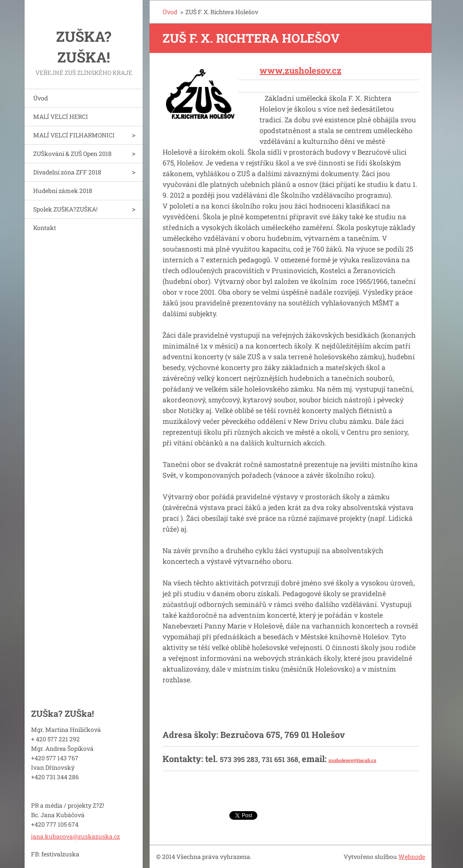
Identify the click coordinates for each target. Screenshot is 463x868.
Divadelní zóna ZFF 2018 (67, 172)
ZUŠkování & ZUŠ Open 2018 (72, 154)
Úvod (41, 98)
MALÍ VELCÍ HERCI (61, 117)
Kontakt (45, 228)
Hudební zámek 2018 (63, 191)
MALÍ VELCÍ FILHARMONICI (74, 135)
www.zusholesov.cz (300, 70)
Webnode (412, 857)
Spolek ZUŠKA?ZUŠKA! (65, 209)
